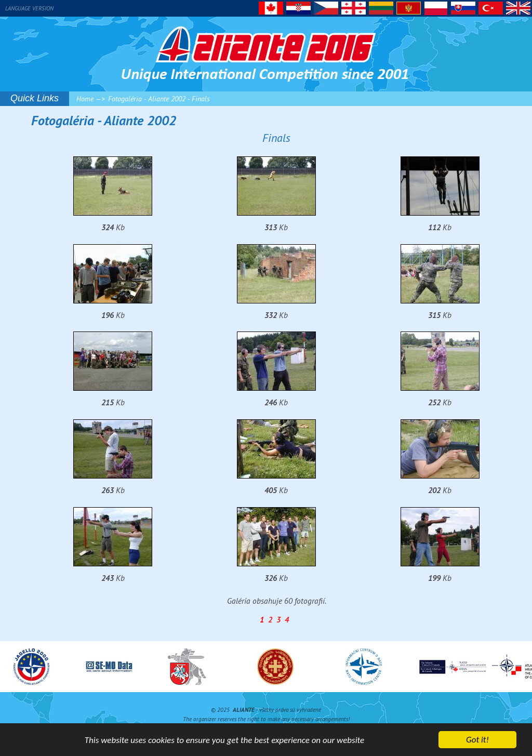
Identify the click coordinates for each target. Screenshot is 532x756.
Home (85, 99)
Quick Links (35, 98)
